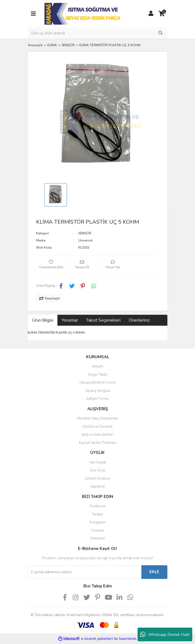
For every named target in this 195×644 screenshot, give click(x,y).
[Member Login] (151, 14)
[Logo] (83, 13)
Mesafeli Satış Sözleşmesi (98, 418)
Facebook (98, 506)
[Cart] (162, 14)
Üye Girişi (98, 470)
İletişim (98, 366)
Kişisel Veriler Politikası (98, 443)
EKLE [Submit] (154, 572)
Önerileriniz (139, 320)
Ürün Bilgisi (43, 320)
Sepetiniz (98, 486)
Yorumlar (70, 320)
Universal (85, 240)
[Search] (98, 33)
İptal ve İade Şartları (98, 435)
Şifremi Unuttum (98, 479)
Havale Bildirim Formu (98, 383)
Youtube (98, 531)
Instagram (98, 522)
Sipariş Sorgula (98, 391)
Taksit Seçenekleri (103, 320)
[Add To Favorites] (51, 267)
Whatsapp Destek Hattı (165, 634)
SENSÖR (85, 233)
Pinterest (98, 538)
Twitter (98, 514)
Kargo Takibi (98, 375)
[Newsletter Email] (85, 572)
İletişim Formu (98, 399)
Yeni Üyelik (98, 462)
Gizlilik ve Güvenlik (98, 427)
